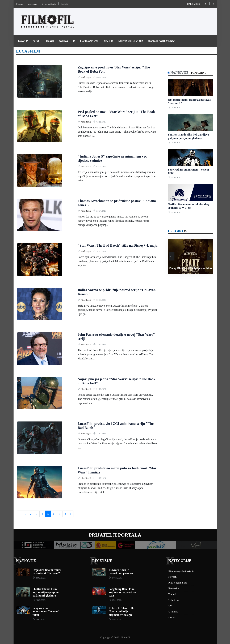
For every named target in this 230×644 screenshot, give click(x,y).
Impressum (32, 4)
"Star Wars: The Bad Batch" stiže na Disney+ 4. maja (118, 245)
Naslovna (23, 40)
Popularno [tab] (199, 73)
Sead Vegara (86, 77)
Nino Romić (86, 122)
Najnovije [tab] (180, 73)
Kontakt (64, 4)
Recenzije (63, 40)
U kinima (173, 612)
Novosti (37, 40)
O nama (19, 4)
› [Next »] (71, 514)
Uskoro (176, 231)
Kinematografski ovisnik (131, 40)
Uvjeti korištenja (49, 4)
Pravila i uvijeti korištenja (162, 40)
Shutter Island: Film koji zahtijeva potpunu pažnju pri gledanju (46, 592)
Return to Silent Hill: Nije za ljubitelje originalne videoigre (121, 611)
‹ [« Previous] (20, 514)
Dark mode (193, 4)
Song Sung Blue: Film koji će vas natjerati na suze (122, 592)
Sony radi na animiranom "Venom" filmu (46, 611)
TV (74, 40)
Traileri (50, 40)
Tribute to (108, 40)
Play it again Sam (89, 40)
